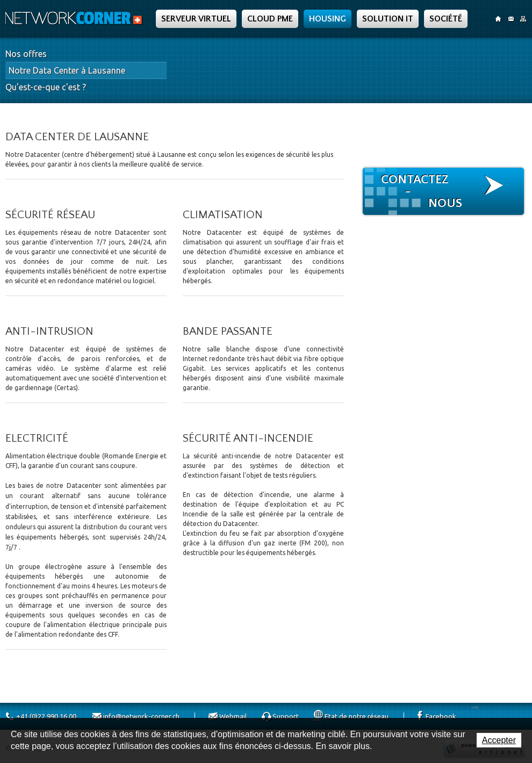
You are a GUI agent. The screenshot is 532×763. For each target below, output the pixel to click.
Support (286, 716)
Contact (511, 19)
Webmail (233, 716)
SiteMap (523, 19)
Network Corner (75, 18)
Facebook (441, 716)
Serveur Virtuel (196, 19)
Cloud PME (270, 19)
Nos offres (26, 54)
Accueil (498, 19)
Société (446, 19)
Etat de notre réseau (357, 716)
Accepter (499, 740)
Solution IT (388, 19)
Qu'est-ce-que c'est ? (46, 87)
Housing (328, 19)
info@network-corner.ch (141, 716)
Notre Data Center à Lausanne (67, 70)
